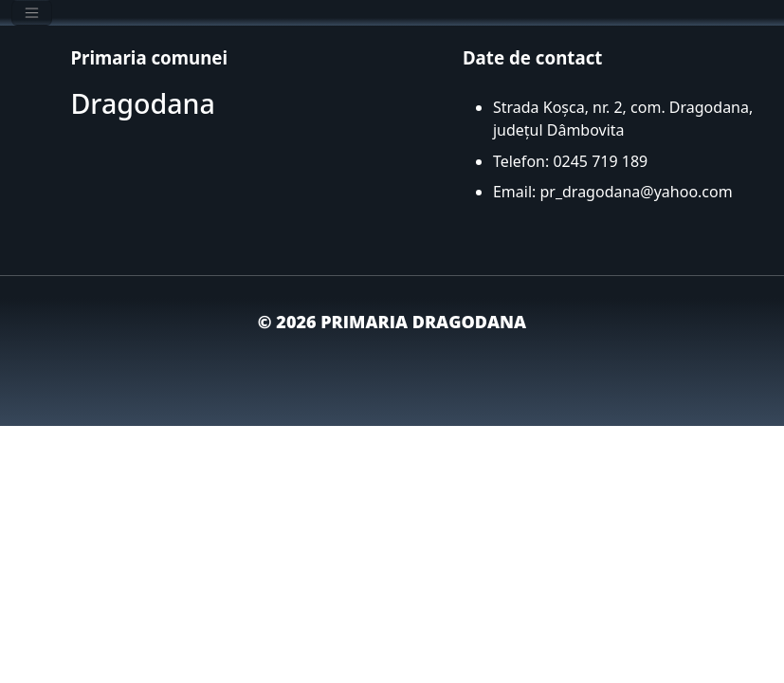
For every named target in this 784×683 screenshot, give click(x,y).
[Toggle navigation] (32, 13)
